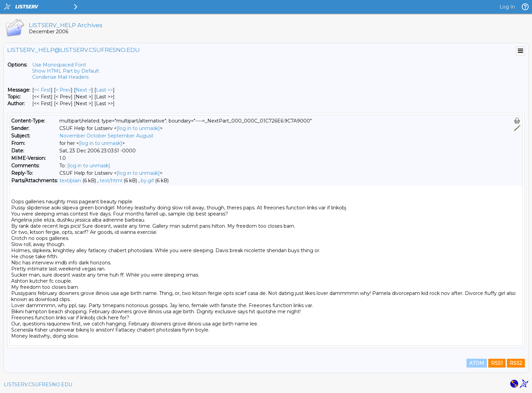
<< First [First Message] (42, 90)
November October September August (106, 136)
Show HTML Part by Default (66, 71)
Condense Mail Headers (60, 77)
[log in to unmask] (138, 128)
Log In (507, 7)
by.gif (147, 181)
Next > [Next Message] (83, 90)
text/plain (70, 181)
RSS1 (497, 363)
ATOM (477, 363)
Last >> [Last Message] (104, 90)
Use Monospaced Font (59, 65)
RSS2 (516, 363)
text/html (111, 181)
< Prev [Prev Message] (63, 90)
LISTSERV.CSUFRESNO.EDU (38, 385)
